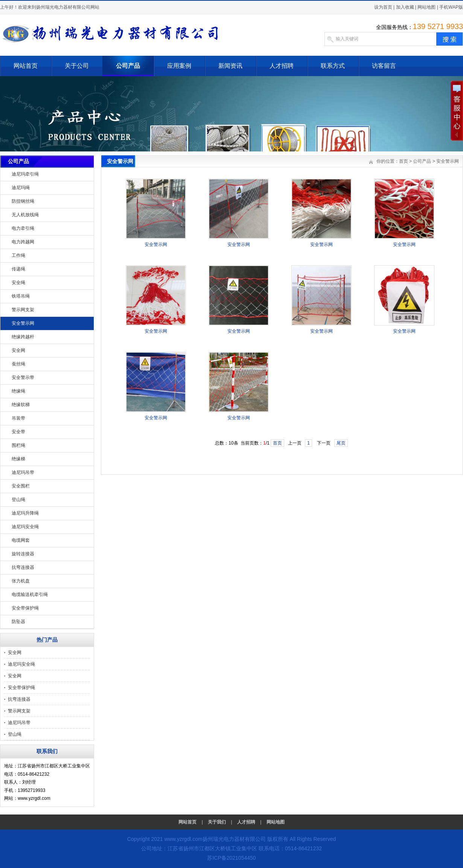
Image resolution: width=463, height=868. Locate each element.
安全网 (18, 350)
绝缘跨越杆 (23, 337)
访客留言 (384, 66)
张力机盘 (21, 581)
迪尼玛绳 (21, 188)
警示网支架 (23, 310)
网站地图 (426, 7)
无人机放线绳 (25, 215)
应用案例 (179, 66)
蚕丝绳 (18, 364)
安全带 (18, 432)
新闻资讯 (230, 66)
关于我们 (217, 822)
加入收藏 (405, 7)
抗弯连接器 (23, 567)
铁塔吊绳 (21, 296)
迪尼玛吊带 (23, 472)
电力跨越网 (23, 242)
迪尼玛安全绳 (25, 527)
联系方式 (333, 66)
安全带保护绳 (25, 608)
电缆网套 (21, 540)
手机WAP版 (451, 7)
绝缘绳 (18, 391)
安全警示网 (23, 323)
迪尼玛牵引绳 (25, 174)
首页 (404, 161)
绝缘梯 (18, 459)
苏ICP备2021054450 (231, 858)
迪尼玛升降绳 (25, 513)
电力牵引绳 (23, 228)
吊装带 (18, 418)
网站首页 (26, 66)
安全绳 (18, 283)
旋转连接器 (23, 554)
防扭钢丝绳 (23, 201)
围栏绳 (18, 445)
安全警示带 (23, 377)
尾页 (341, 443)
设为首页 (383, 7)
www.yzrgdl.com (183, 839)
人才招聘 (282, 66)
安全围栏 (21, 486)
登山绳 (18, 500)
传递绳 (18, 269)
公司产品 (128, 66)
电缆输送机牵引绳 (30, 594)
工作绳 (18, 255)
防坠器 (18, 622)
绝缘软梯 (21, 405)
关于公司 (77, 66)
